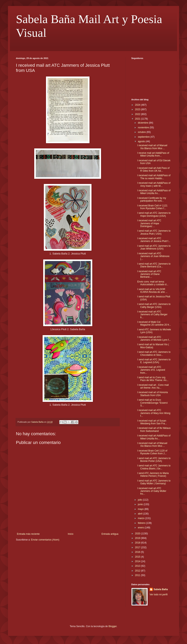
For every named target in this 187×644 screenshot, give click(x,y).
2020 (138, 534)
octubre (142, 132)
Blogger (112, 626)
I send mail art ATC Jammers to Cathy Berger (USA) (154, 306)
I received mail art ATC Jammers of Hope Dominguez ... (149, 223)
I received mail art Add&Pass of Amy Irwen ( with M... (154, 184)
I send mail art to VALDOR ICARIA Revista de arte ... (152, 291)
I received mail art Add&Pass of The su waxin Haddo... (154, 177)
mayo (141, 509)
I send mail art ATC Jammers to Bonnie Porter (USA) (154, 460)
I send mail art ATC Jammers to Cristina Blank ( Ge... (154, 467)
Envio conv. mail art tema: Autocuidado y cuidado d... (153, 283)
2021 (138, 119)
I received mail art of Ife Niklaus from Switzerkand (154, 429)
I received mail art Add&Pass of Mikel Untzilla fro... (154, 192)
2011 (138, 575)
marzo (142, 518)
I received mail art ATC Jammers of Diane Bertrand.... (149, 274)
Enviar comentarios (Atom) (45, 540)
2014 (138, 561)
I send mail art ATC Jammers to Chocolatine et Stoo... (154, 353)
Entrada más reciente (28, 534)
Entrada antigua (110, 534)
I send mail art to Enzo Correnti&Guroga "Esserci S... (152, 403)
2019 (138, 538)
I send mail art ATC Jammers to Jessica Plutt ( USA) (154, 232)
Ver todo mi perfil (159, 595)
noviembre (144, 128)
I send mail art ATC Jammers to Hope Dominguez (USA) (154, 214)
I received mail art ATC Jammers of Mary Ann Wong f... (154, 413)
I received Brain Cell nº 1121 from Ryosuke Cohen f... (152, 207)
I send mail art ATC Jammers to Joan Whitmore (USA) (154, 247)
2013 (138, 566)
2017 (138, 547)
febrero (142, 523)
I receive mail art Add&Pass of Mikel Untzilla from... (153, 154)
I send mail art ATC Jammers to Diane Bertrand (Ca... (154, 265)
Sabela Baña (161, 589)
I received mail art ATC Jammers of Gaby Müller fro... (152, 491)
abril (140, 514)
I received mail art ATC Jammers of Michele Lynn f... (154, 338)
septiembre (144, 137)
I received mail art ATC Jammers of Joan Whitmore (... (153, 256)
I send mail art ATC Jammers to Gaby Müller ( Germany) (154, 482)
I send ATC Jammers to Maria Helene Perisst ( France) (153, 475)
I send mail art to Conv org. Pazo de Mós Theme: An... (153, 379)
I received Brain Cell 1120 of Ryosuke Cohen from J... (152, 452)
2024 (138, 105)
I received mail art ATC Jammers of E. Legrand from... (151, 370)
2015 (138, 557)
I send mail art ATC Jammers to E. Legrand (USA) (154, 361)
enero (141, 528)
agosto (142, 141)
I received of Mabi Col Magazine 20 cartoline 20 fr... (154, 323)
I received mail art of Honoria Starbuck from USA (152, 394)
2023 (138, 109)
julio (140, 500)
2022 (138, 114)
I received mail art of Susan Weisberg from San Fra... (152, 422)
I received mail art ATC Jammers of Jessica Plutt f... (154, 240)
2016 (138, 552)
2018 (138, 543)
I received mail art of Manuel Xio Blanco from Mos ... (152, 147)
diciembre (143, 123)
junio (141, 504)
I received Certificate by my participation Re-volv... (152, 199)
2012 (138, 571)
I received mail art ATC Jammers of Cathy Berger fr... (152, 315)
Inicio (71, 534)
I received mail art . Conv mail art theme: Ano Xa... (153, 386)
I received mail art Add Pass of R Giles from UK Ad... (153, 169)
